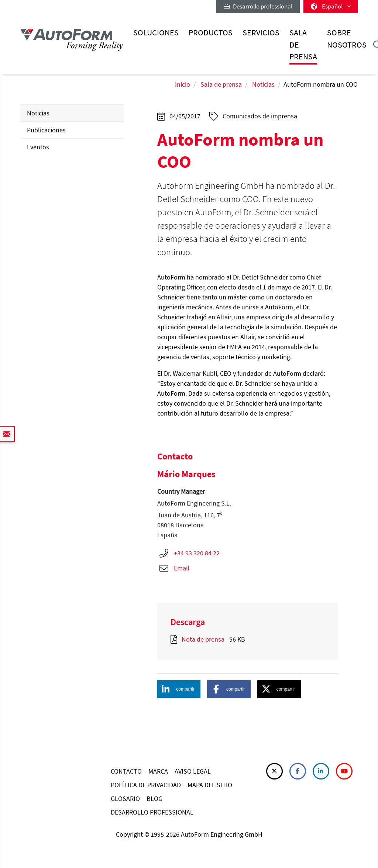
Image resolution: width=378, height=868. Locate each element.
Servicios (261, 33)
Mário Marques (186, 474)
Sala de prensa (303, 45)
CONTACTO (126, 771)
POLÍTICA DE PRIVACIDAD (146, 785)
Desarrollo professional (258, 6)
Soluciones (156, 33)
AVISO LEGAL (193, 771)
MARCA (158, 771)
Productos (211, 33)
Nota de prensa (203, 639)
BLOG (154, 798)
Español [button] (331, 6)
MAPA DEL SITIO (210, 785)
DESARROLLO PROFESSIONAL (152, 812)
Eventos (38, 147)
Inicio (183, 84)
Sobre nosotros (347, 39)
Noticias (263, 84)
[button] (179, 689)
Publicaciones (46, 130)
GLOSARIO (125, 798)
